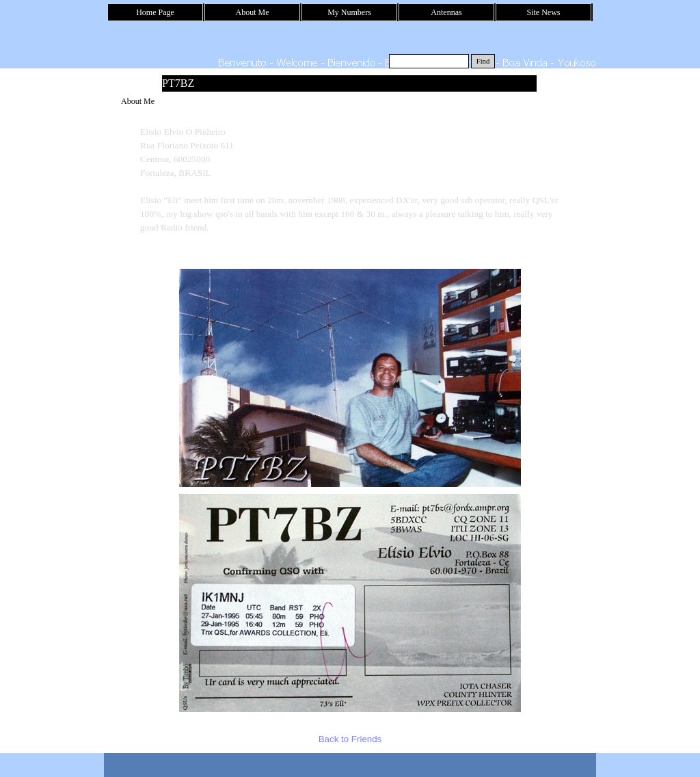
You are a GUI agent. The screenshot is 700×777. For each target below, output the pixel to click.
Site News (544, 12)
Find (483, 61)
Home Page (155, 12)
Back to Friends (350, 739)
